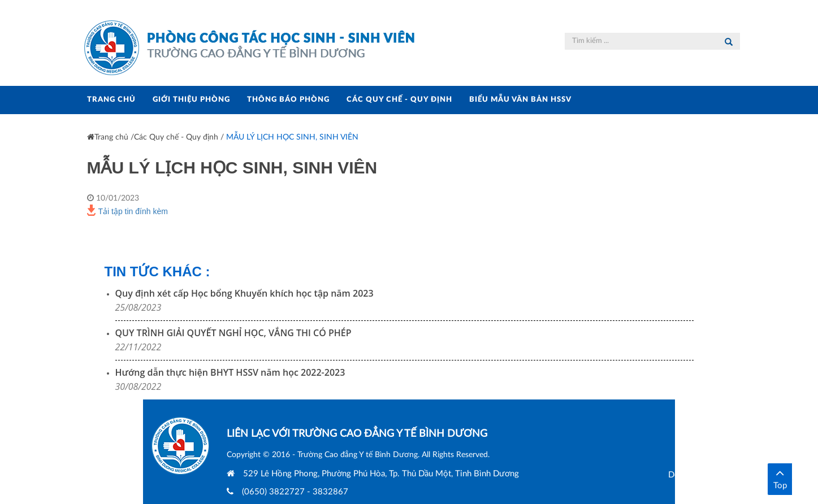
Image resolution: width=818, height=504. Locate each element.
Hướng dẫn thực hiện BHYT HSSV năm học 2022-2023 (230, 372)
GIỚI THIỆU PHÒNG (191, 100)
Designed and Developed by (736, 475)
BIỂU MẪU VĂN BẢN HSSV (520, 100)
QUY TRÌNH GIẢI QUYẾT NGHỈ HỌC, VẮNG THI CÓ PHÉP (233, 333)
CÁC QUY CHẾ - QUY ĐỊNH (399, 100)
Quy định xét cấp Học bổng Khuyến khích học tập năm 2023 (244, 293)
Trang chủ (108, 137)
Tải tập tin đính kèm (127, 210)
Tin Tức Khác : (157, 271)
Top (780, 478)
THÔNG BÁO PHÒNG (288, 100)
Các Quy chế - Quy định (176, 137)
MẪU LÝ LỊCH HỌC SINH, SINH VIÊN (292, 137)
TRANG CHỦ (111, 100)
